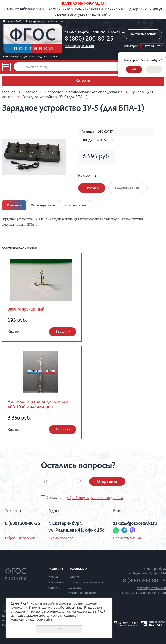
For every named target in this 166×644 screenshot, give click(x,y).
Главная (9, 92)
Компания (55, 570)
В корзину (92, 188)
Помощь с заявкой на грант (88, 583)
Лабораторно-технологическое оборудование (84, 92)
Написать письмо (128, 538)
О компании (56, 583)
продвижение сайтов (126, 626)
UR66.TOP (126, 623)
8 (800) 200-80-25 (89, 39)
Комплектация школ (82, 593)
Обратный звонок (20, 538)
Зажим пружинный (26, 310)
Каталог (30, 92)
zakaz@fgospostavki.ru (79, 46)
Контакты (54, 588)
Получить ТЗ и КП (128, 188)
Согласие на (85, 498)
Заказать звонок (143, 34)
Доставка (75, 588)
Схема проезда (61, 538)
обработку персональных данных (95, 498)
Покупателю (78, 570)
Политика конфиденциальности (144, 593)
